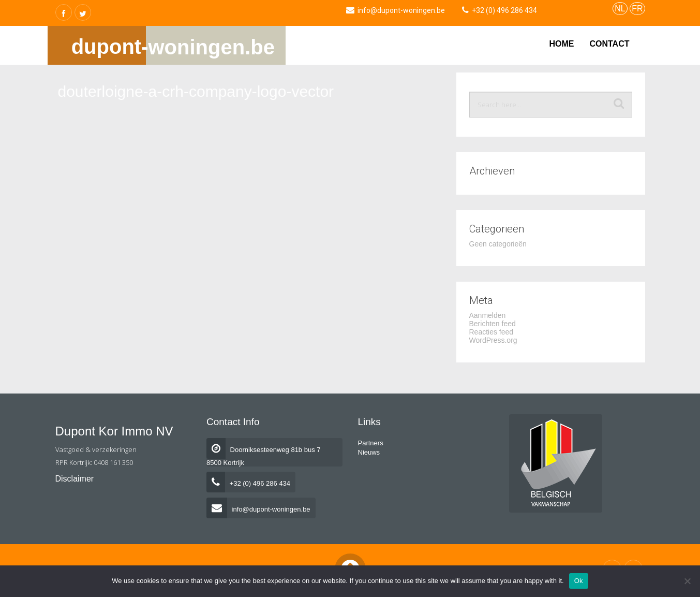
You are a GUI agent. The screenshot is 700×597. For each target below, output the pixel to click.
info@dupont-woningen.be (258, 509)
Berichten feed (493, 324)
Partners (371, 443)
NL (620, 9)
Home (561, 44)
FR (637, 9)
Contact (609, 44)
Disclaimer (75, 479)
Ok (579, 581)
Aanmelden (488, 315)
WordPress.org (493, 340)
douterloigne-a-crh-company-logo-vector (196, 91)
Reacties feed (492, 332)
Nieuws (369, 452)
